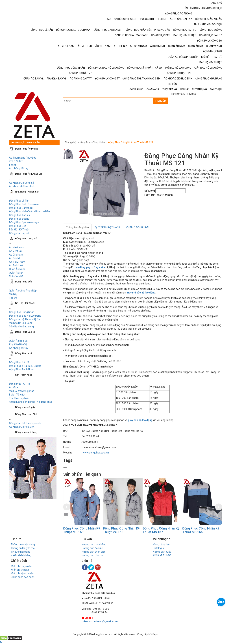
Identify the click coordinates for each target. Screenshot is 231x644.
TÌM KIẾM (161, 101)
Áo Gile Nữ (15, 258)
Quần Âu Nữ (16, 273)
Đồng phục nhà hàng (26, 432)
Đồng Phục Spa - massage (24, 222)
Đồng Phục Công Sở (26, 238)
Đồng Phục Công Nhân (22, 312)
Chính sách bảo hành (23, 577)
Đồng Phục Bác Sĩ (19, 362)
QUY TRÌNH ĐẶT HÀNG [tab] (108, 227)
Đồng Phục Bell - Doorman (24, 204)
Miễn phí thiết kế (20, 570)
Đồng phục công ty (25, 407)
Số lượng (150, 191)
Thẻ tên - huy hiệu (19, 398)
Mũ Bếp (13, 294)
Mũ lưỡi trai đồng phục (22, 391)
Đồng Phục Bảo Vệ (25, 332)
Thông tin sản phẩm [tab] (77, 227)
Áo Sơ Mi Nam (17, 262)
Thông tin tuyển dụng (23, 544)
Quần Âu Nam (17, 269)
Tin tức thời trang (21, 552)
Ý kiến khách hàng (21, 555)
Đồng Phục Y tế (23, 353)
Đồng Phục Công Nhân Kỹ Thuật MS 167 (161, 530)
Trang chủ (71, 142)
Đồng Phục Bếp (18, 226)
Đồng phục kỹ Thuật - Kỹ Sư (25, 319)
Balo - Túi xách (17, 395)
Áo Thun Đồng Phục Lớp (23, 158)
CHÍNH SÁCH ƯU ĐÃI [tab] (138, 227)
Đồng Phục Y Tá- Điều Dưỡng (25, 366)
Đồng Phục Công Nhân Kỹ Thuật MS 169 (82, 530)
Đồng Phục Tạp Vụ (19, 215)
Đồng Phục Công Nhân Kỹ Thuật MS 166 (201, 530)
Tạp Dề (13, 298)
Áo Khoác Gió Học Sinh (22, 186)
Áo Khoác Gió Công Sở (22, 183)
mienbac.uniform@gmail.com (100, 621)
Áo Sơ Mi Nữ (16, 265)
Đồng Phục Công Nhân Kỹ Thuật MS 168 (121, 530)
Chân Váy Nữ (16, 276)
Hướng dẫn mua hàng (94, 544)
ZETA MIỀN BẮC (162, 555)
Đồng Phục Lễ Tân (19, 201)
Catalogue (159, 548)
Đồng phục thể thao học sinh (25, 423)
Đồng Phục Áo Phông (27, 149)
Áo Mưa (14, 387)
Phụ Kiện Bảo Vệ (18, 344)
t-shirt (12, 165)
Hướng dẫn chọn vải (93, 555)
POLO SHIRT (16, 161)
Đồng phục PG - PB (20, 384)
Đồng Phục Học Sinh (26, 414)
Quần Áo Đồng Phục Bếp (23, 291)
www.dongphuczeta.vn (96, 453)
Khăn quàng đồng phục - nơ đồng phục (31, 402)
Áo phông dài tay (19, 348)
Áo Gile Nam (16, 255)
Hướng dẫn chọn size (94, 552)
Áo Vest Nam (17, 247)
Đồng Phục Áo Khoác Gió (29, 174)
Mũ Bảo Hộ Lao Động (21, 323)
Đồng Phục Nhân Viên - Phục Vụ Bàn (29, 211)
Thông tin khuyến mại (23, 548)
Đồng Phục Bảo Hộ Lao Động (25, 316)
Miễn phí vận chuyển (22, 573)
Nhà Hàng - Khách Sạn (27, 192)
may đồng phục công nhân (89, 267)
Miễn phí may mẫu (21, 566)
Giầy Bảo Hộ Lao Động (21, 327)
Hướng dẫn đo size (92, 548)
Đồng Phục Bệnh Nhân (22, 369)
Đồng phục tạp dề (19, 233)
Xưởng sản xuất (162, 552)
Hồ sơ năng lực (161, 544)
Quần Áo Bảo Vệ (18, 341)
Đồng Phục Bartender (21, 208)
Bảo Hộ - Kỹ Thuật (19, 230)
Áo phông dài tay (19, 168)
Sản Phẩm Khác (24, 375)
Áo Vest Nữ (15, 251)
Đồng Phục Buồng (19, 219)
